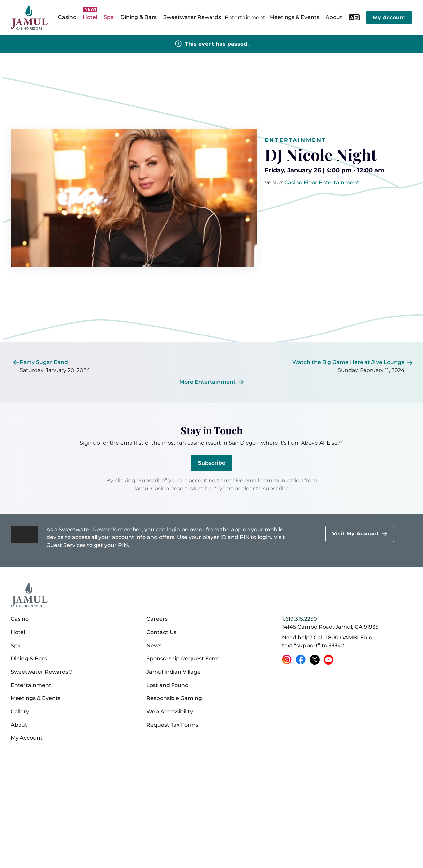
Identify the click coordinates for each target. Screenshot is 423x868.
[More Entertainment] (211, 382)
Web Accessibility (170, 711)
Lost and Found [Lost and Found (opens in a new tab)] (168, 685)
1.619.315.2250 (299, 619)
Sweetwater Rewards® (42, 672)
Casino (20, 619)
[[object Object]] (322, 183)
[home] (29, 17)
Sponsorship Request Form (183, 659)
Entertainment (245, 17)
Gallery (20, 711)
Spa (16, 645)
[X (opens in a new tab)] (315, 660)
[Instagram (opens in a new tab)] (287, 660)
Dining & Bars (29, 659)
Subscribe (212, 463)
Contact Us (161, 632)
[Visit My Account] (360, 534)
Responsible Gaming (174, 698)
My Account (389, 17)
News (154, 645)
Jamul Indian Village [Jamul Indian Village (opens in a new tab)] (173, 672)
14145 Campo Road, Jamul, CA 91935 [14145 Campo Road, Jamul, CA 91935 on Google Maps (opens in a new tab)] (330, 627)
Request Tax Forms (172, 725)
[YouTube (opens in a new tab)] (328, 660)
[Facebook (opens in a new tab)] (301, 660)
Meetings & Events (36, 698)
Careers (157, 619)
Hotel (18, 632)
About (19, 725)
